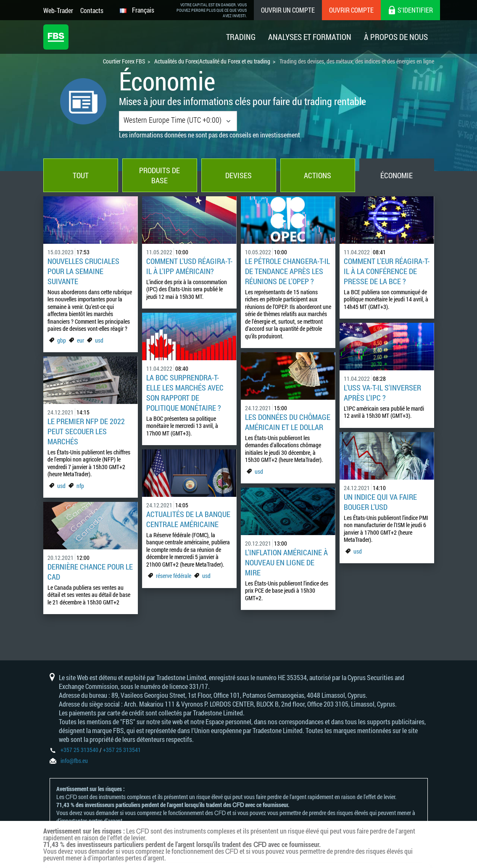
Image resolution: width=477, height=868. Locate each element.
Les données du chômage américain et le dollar (288, 422)
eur (80, 340)
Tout (81, 175)
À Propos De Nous (396, 37)
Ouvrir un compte (288, 10)
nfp (80, 486)
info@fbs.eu (74, 761)
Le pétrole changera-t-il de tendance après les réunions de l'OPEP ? (287, 271)
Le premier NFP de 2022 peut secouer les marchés (86, 431)
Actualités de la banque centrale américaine (188, 519)
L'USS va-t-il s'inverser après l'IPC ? (382, 393)
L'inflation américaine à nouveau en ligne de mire (286, 562)
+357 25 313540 (79, 750)
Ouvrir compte (351, 10)
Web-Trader (58, 10)
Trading (241, 37)
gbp (62, 340)
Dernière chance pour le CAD (90, 572)
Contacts (92, 10)
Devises (238, 175)
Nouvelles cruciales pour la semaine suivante (83, 271)
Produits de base (159, 175)
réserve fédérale (174, 576)
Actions (318, 175)
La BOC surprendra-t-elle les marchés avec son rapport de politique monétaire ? (185, 393)
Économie (397, 175)
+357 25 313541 (122, 750)
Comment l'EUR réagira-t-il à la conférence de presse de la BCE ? (387, 271)
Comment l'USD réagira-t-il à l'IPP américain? (189, 266)
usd (99, 340)
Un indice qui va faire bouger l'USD (380, 502)
